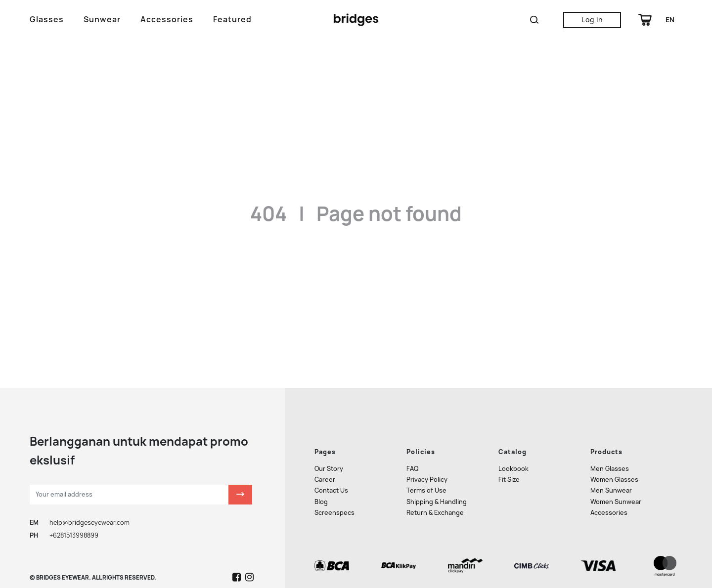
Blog (321, 476)
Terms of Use (426, 465)
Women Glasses (614, 454)
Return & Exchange (435, 486)
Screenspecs (334, 486)
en (670, 20)
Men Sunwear (611, 465)
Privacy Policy (427, 454)
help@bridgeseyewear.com (89, 496)
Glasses (47, 20)
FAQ (412, 442)
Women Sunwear (616, 476)
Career (325, 454)
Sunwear (102, 20)
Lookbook (513, 442)
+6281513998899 (74, 510)
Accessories (167, 20)
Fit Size (509, 454)
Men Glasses (610, 442)
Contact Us (331, 465)
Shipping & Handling (437, 476)
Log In (592, 20)
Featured (232, 20)
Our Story (329, 442)
